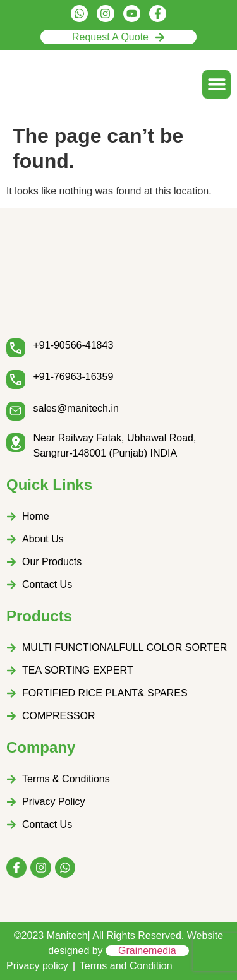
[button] (216, 84)
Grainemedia (147, 951)
